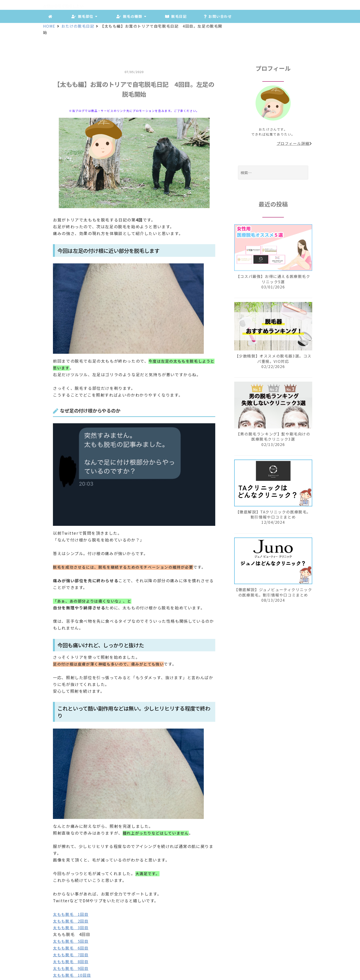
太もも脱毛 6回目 (71, 948)
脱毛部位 (84, 16)
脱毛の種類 (131, 16)
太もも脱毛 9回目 (71, 968)
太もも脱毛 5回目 (71, 941)
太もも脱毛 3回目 (71, 928)
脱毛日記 (175, 16)
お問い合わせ (217, 16)
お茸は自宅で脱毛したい (63, 6)
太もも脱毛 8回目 (71, 962)
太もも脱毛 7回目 (71, 955)
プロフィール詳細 (294, 143)
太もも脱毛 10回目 (72, 975)
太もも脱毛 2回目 (71, 921)
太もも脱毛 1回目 (71, 914)
